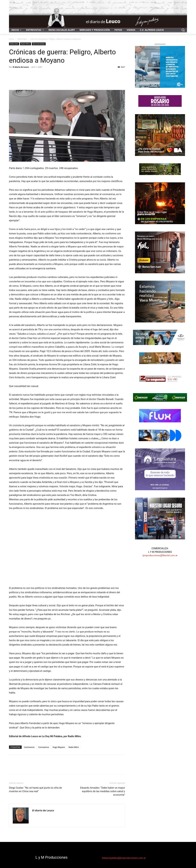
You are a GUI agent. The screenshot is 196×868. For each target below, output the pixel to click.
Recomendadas (39, 44)
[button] (183, 30)
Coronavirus (44, 747)
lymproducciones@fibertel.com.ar (160, 555)
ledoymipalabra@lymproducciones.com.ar (124, 858)
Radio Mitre (25, 44)
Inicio (11, 39)
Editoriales (22, 39)
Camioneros (29, 747)
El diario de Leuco (21, 67)
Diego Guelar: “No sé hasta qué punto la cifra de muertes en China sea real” (35, 790)
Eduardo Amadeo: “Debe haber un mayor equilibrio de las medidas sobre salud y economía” (103, 791)
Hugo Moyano (59, 747)
